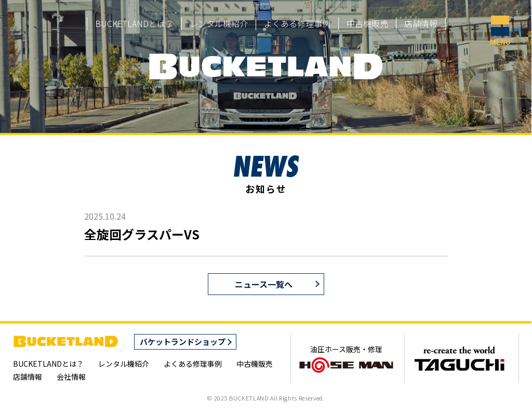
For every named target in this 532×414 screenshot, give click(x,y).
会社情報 (71, 377)
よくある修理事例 (297, 23)
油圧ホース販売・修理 (346, 359)
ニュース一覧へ (264, 284)
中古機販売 (367, 23)
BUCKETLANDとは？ (134, 23)
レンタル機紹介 (219, 23)
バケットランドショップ (183, 342)
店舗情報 (421, 23)
